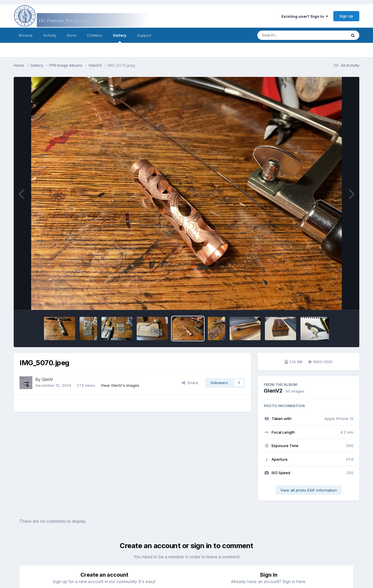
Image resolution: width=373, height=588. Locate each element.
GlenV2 (273, 391)
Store (72, 35)
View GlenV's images (120, 385)
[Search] (286, 35)
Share (190, 383)
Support (144, 35)
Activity (50, 35)
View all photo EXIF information (309, 490)
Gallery (120, 38)
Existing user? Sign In (305, 16)
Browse (26, 35)
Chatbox (95, 35)
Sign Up (346, 16)
